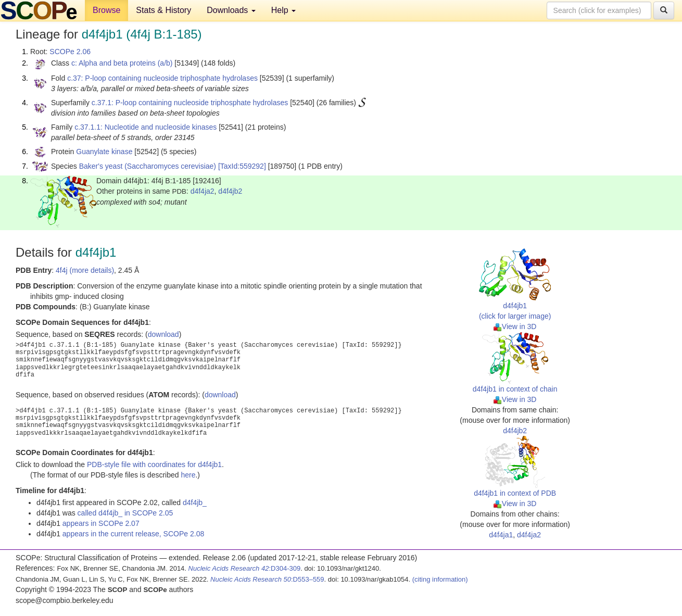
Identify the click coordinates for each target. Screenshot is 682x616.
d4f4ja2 (203, 191)
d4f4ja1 (501, 535)
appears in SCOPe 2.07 (101, 523)
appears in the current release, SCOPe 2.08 (133, 534)
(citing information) (440, 579)
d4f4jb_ (195, 502)
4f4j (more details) (85, 270)
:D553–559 (267, 579)
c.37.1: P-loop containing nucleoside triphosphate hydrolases (190, 103)
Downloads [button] (231, 10)
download (163, 334)
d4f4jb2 (230, 191)
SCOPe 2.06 (70, 52)
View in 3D (515, 326)
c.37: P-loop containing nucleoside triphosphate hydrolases (162, 78)
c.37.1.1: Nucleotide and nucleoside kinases (146, 127)
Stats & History (163, 10)
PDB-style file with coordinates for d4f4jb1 (154, 464)
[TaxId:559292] (242, 166)
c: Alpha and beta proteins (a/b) (122, 63)
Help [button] (283, 10)
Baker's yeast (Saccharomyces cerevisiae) (148, 166)
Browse (106, 10)
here (188, 475)
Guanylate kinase (104, 152)
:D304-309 (245, 568)
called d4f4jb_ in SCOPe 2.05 (125, 513)
